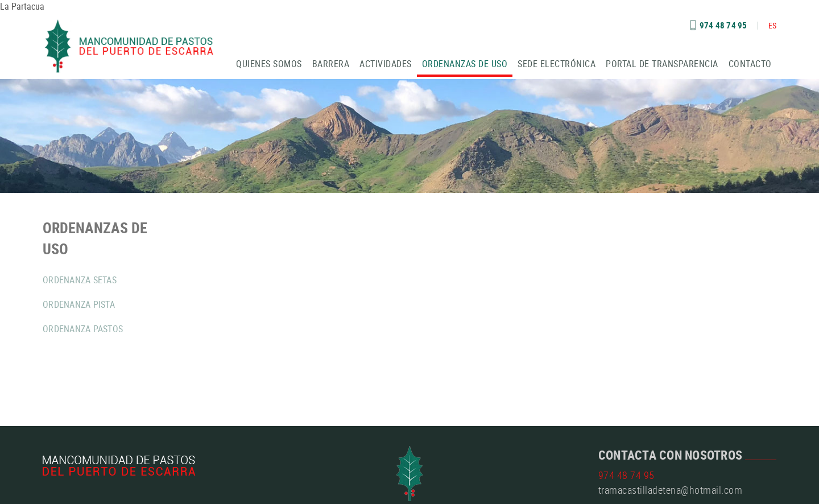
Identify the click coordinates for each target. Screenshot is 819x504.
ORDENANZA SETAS (80, 280)
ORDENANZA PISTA (79, 304)
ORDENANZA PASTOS (83, 329)
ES (773, 25)
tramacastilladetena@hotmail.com (671, 490)
